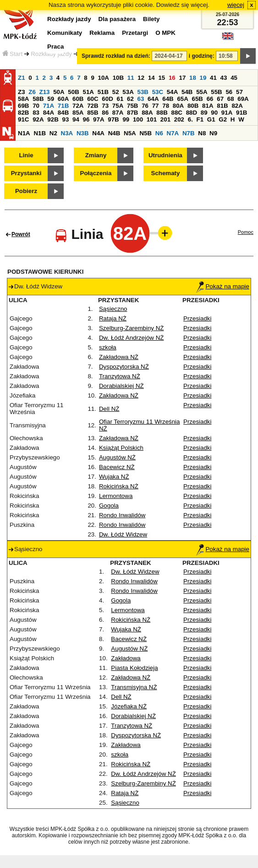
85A (78, 113)
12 (141, 78)
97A (99, 119)
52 (116, 92)
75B (132, 106)
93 (65, 119)
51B (103, 92)
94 (76, 119)
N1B (40, 133)
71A (49, 106)
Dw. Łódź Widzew (123, 534)
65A (182, 99)
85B (93, 113)
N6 (159, 133)
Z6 (32, 92)
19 (203, 78)
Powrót (21, 234)
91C (23, 119)
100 (138, 119)
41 (213, 78)
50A (59, 92)
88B (162, 113)
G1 (211, 119)
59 (51, 99)
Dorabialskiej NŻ (121, 386)
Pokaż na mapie (223, 286)
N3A (67, 133)
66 (210, 99)
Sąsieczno (113, 309)
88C (176, 113)
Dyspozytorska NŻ (124, 367)
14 (151, 78)
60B (78, 99)
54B (187, 92)
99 (126, 119)
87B (132, 113)
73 (105, 106)
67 (220, 99)
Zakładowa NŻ (119, 357)
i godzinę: (202, 56)
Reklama (102, 33)
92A (38, 119)
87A (118, 113)
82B (23, 113)
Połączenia (96, 173)
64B (168, 99)
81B (222, 106)
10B (118, 78)
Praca (55, 47)
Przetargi (135, 33)
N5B (145, 133)
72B (93, 106)
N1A (24, 133)
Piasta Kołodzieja (134, 668)
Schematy (166, 173)
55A (202, 92)
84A (49, 113)
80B (193, 106)
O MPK (165, 33)
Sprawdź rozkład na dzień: (116, 56)
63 (141, 99)
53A (128, 92)
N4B (114, 133)
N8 (202, 133)
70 (36, 106)
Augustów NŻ (117, 457)
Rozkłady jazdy (51, 54)
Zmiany (96, 155)
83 (36, 113)
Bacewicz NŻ (117, 467)
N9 (213, 133)
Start (12, 54)
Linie (26, 155)
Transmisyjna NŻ (134, 687)
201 (165, 119)
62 (130, 99)
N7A (173, 133)
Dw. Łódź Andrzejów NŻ (132, 338)
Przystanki (26, 173)
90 (214, 113)
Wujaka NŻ (114, 477)
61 (120, 99)
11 (131, 78)
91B (242, 113)
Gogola (109, 506)
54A (172, 92)
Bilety (151, 19)
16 (172, 78)
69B (23, 106)
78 (166, 106)
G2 (223, 119)
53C (158, 92)
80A (178, 106)
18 (193, 78)
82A (237, 106)
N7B (189, 133)
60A (63, 99)
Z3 (22, 92)
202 (179, 119)
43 (224, 78)
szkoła (108, 347)
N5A (130, 133)
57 (239, 92)
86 (105, 113)
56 (229, 92)
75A (118, 106)
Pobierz (26, 191)
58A (23, 99)
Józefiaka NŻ (129, 706)
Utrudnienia (165, 155)
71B (63, 106)
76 (145, 106)
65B (198, 99)
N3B (83, 133)
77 (156, 106)
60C (93, 99)
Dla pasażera (117, 19)
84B (63, 113)
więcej (236, 5)
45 (234, 78)
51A (88, 92)
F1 (200, 119)
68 (231, 99)
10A (104, 78)
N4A (98, 133)
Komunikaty (65, 33)
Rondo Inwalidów (122, 515)
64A (153, 99)
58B (38, 99)
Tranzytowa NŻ (120, 376)
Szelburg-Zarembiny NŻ (131, 328)
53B (143, 92)
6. (190, 119)
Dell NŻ (109, 409)
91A (227, 113)
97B (113, 119)
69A (243, 99)
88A (147, 113)
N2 (53, 133)
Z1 (22, 78)
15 (162, 78)
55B (216, 92)
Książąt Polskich (121, 448)
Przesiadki (197, 318)
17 (182, 78)
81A (208, 106)
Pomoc (246, 232)
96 (86, 119)
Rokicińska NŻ (119, 486)
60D (107, 99)
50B (73, 92)
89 (204, 113)
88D (192, 113)
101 (152, 119)
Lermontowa (116, 496)
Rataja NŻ (113, 318)
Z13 (45, 92)
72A (78, 106)
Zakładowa (126, 658)
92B (53, 119)
